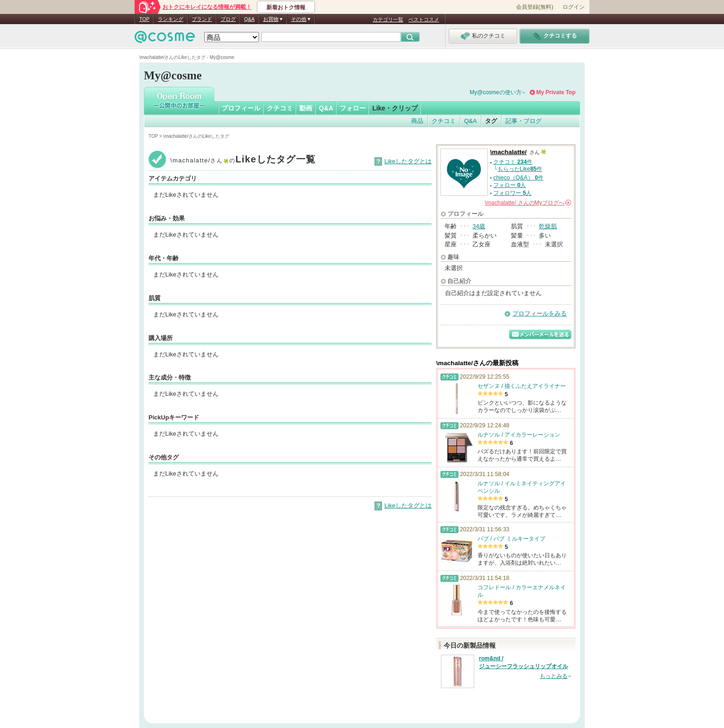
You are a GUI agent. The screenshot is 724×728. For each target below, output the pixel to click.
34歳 (479, 226)
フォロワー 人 (512, 193)
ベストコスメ (424, 19)
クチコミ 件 (513, 162)
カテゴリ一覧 (388, 19)
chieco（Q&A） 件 (518, 178)
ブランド (202, 19)
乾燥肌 (548, 226)
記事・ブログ (524, 121)
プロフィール (241, 108)
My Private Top (556, 92)
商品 (417, 121)
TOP (144, 19)
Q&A (249, 19)
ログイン (574, 7)
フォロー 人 (510, 185)
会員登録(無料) (535, 7)
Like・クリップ (395, 108)
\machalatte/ (508, 152)
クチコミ (280, 108)
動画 (306, 108)
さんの (528, 203)
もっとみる (554, 676)
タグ (491, 121)
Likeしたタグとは (408, 161)
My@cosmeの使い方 (496, 92)
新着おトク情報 (286, 7)
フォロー (353, 108)
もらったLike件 (520, 169)
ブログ (228, 19)
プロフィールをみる (540, 313)
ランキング (171, 19)
